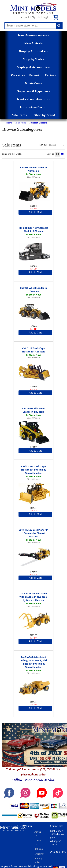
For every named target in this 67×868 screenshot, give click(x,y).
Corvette (18, 75)
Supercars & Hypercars (33, 91)
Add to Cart (35, 212)
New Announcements (33, 35)
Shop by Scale (33, 59)
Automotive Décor (33, 107)
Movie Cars (34, 83)
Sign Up (36, 17)
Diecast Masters (39, 123)
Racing (50, 75)
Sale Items (20, 115)
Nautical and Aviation (33, 99)
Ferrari (35, 75)
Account (25, 17)
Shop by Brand (45, 115)
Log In (46, 17)
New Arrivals (33, 43)
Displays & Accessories (33, 67)
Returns (39, 849)
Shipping (39, 854)
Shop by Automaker (34, 51)
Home (9, 123)
